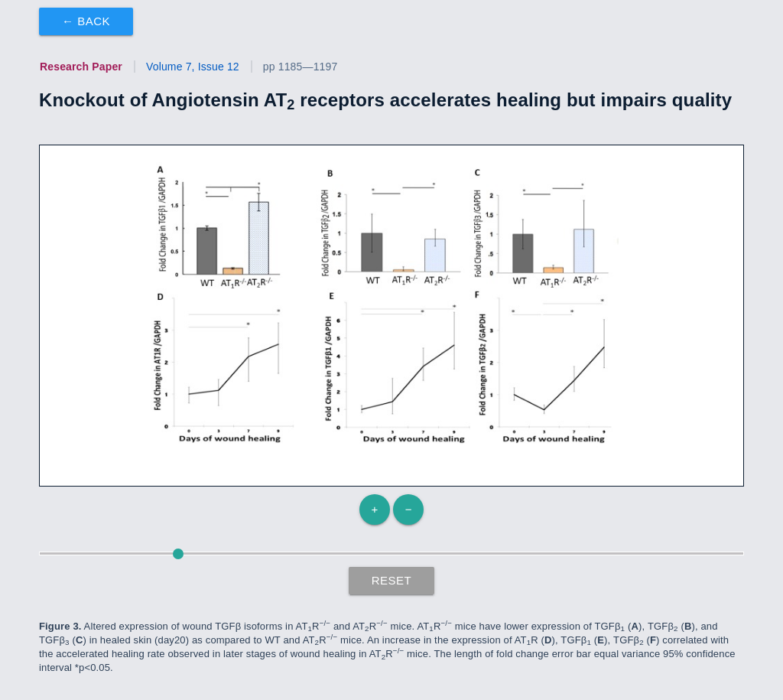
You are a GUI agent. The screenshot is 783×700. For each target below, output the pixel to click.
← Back (86, 21)
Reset (392, 580)
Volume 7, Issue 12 (193, 67)
